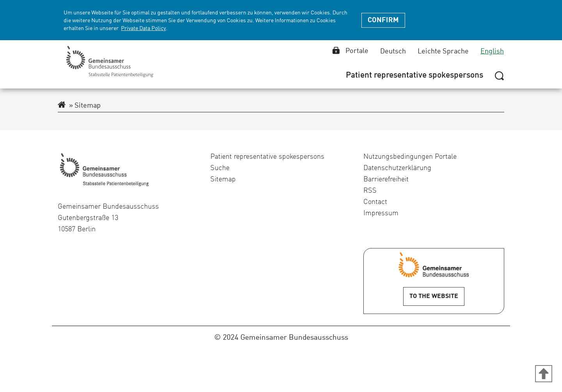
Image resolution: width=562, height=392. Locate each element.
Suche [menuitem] (220, 168)
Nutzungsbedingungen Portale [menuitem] (410, 157)
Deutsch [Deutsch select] (393, 51)
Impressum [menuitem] (381, 213)
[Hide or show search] (499, 75)
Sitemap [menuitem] (223, 179)
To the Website (434, 296)
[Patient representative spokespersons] (414, 76)
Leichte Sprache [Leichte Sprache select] (443, 51)
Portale (350, 51)
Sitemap (85, 106)
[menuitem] (414, 76)
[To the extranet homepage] (62, 106)
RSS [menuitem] (370, 191)
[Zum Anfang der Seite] (544, 374)
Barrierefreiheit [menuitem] (386, 179)
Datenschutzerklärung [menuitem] (397, 168)
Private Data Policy (143, 28)
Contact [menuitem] (375, 202)
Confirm (383, 20)
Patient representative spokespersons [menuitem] (267, 157)
